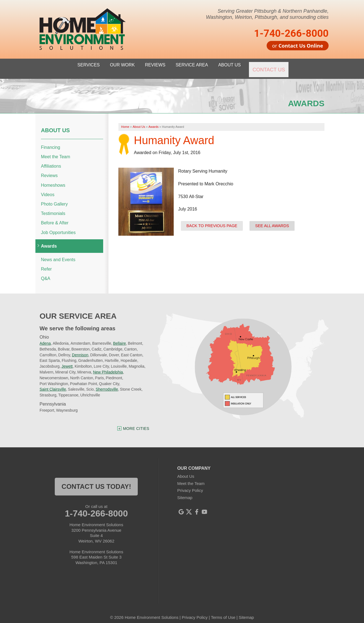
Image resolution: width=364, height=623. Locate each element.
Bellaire (120, 338)
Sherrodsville (107, 384)
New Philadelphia (108, 367)
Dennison (80, 349)
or (298, 46)
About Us (55, 124)
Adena (45, 338)
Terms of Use (223, 612)
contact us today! (97, 481)
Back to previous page (212, 220)
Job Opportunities (58, 227)
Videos (48, 189)
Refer (46, 264)
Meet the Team (56, 151)
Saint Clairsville (53, 384)
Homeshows (53, 179)
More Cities (136, 423)
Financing (50, 142)
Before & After (55, 217)
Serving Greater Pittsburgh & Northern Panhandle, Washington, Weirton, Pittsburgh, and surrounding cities (267, 14)
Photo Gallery (54, 198)
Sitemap (185, 492)
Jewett (67, 361)
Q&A (46, 273)
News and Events (58, 254)
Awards (49, 240)
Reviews (49, 170)
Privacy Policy (190, 485)
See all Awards (272, 220)
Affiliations (51, 161)
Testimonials (53, 208)
